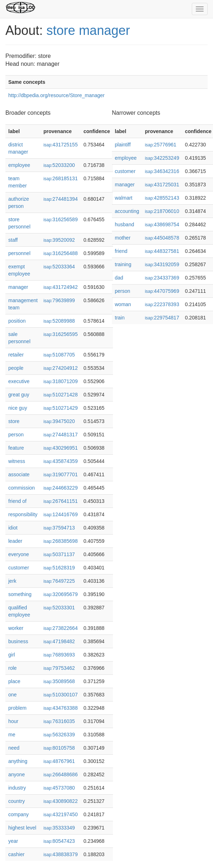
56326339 (59, 735)
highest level (22, 828)
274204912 (61, 368)
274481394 (61, 199)
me (12, 735)
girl (12, 655)
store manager (88, 30)
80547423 (59, 841)
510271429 (61, 408)
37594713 (59, 528)
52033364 (59, 267)
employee (19, 165)
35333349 (59, 828)
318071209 (61, 381)
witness (17, 461)
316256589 (61, 219)
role (12, 668)
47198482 (59, 641)
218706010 (162, 211)
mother (123, 238)
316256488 (61, 253)
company (19, 814)
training (123, 264)
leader (15, 541)
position (17, 321)
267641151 (61, 501)
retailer (16, 355)
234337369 (162, 278)
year (13, 841)
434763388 (61, 708)
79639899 (59, 300)
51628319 (59, 568)
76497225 (59, 581)
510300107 (61, 695)
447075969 (162, 291)
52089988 (59, 321)
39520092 (59, 240)
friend (121, 251)
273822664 (61, 628)
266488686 (61, 774)
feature (16, 448)
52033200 (59, 165)
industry (17, 788)
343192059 (162, 264)
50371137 (59, 554)
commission (22, 488)
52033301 (59, 608)
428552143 (162, 198)
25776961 (161, 145)
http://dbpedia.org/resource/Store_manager (56, 95)
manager (18, 287)
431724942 (61, 287)
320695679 (61, 594)
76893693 (59, 655)
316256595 (61, 334)
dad (119, 278)
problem (17, 708)
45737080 (59, 788)
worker (16, 628)
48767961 (59, 761)
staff (13, 240)
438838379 (61, 854)
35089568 (59, 681)
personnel (19, 253)
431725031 (162, 185)
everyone (19, 554)
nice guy (18, 408)
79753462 (59, 668)
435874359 (61, 461)
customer (19, 568)
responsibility (23, 514)
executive (19, 381)
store (14, 421)
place (14, 681)
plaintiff (123, 145)
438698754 (162, 224)
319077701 (61, 474)
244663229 (61, 488)
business (18, 641)
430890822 (61, 801)
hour (13, 721)
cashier (16, 854)
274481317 (61, 435)
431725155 (61, 145)
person (16, 435)
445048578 (162, 238)
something (20, 594)
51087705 (59, 355)
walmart (124, 198)
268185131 (61, 178)
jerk (12, 581)
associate (19, 474)
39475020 (59, 421)
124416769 (61, 514)
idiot (13, 528)
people (16, 368)
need (14, 748)
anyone (17, 774)
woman (123, 304)
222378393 (162, 304)
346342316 (162, 171)
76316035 (59, 721)
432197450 (61, 814)
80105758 (59, 748)
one (12, 695)
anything (18, 761)
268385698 (61, 541)
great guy (19, 395)
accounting (127, 211)
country (17, 801)
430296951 (61, 448)
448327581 (162, 251)
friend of (17, 501)
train (120, 318)
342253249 (162, 158)
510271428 (61, 395)
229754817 (162, 318)
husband (124, 224)
